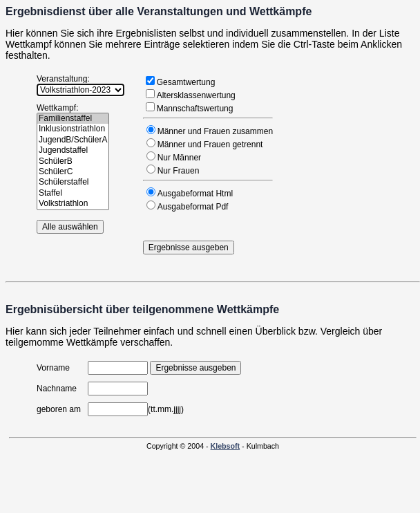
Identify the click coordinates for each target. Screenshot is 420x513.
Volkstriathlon (73, 204)
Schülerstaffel (73, 182)
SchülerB (73, 161)
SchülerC (73, 172)
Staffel (73, 193)
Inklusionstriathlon (73, 129)
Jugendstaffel (73, 150)
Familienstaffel (73, 119)
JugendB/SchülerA (73, 140)
